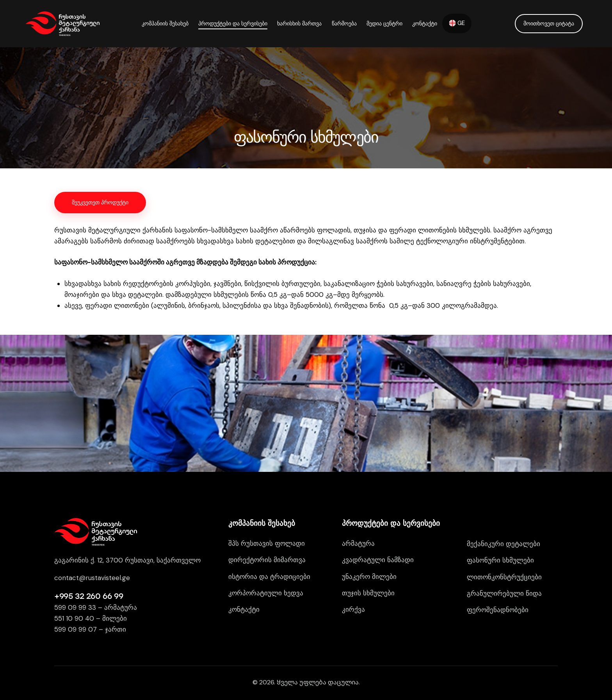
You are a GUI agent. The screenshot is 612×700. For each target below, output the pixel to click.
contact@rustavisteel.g (90, 578)
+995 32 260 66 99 (89, 596)
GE (457, 23)
